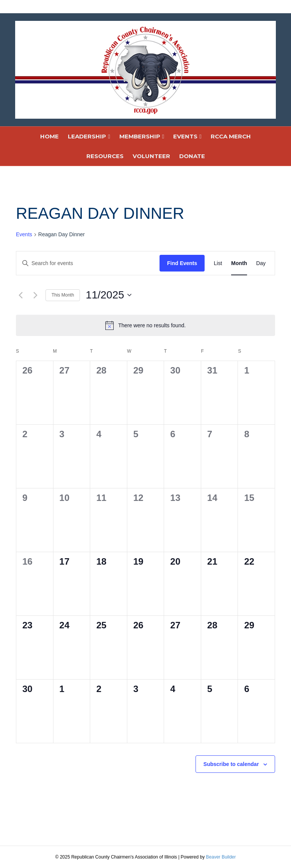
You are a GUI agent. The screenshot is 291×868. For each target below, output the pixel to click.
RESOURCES (105, 156)
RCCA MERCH (231, 136)
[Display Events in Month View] (239, 263)
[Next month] (35, 295)
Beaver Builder (221, 857)
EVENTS (185, 136)
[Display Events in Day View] (261, 263)
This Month (63, 295)
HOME (49, 136)
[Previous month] (20, 295)
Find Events (182, 263)
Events (24, 234)
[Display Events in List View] (218, 263)
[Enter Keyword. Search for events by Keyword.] (88, 263)
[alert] (145, 325)
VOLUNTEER (151, 156)
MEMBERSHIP (140, 136)
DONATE (192, 156)
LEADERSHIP (87, 136)
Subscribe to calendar (231, 764)
